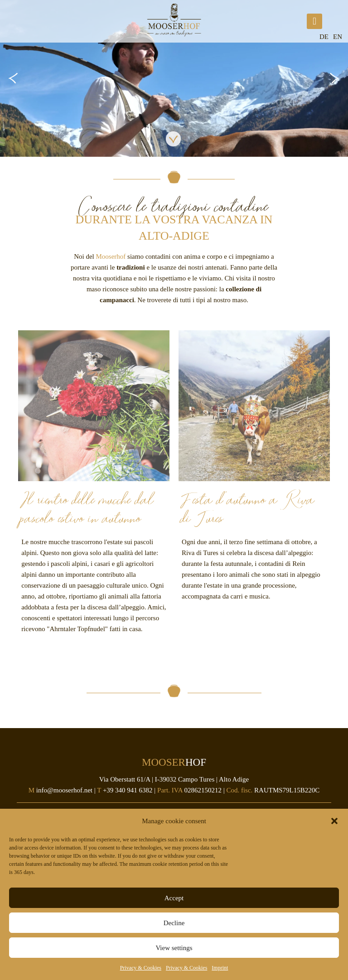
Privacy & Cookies (141, 968)
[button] (334, 821)
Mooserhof (111, 256)
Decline (174, 923)
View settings (174, 948)
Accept (174, 898)
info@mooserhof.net (64, 790)
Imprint (220, 968)
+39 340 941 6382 (128, 790)
